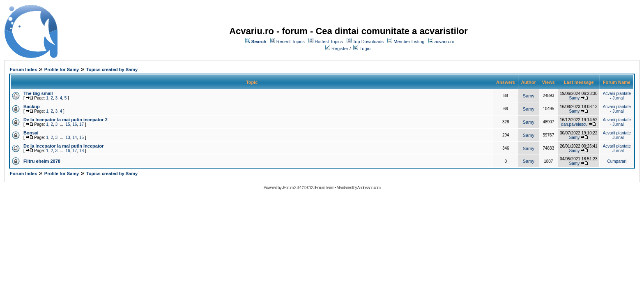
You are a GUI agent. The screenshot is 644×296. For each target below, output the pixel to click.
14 (75, 138)
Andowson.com (369, 188)
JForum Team (324, 188)
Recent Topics (291, 42)
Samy (529, 96)
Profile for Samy (62, 69)
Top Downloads (368, 42)
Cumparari (617, 161)
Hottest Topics (329, 42)
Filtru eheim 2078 (42, 161)
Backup (32, 106)
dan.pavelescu (574, 124)
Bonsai (31, 133)
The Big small (38, 93)
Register (340, 49)
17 (82, 124)
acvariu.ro (444, 42)
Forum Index (23, 69)
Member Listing (409, 42)
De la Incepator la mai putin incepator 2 (66, 120)
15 (68, 124)
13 (68, 138)
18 (82, 151)
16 (75, 124)
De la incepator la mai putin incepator (64, 146)
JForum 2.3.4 (291, 188)
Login (365, 49)
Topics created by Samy (112, 69)
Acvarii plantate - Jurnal (617, 96)
